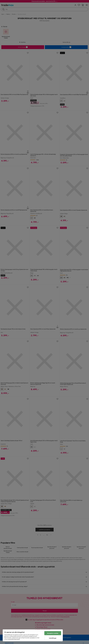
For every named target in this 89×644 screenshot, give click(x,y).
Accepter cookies (53, 633)
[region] (33, 635)
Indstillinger (53, 638)
